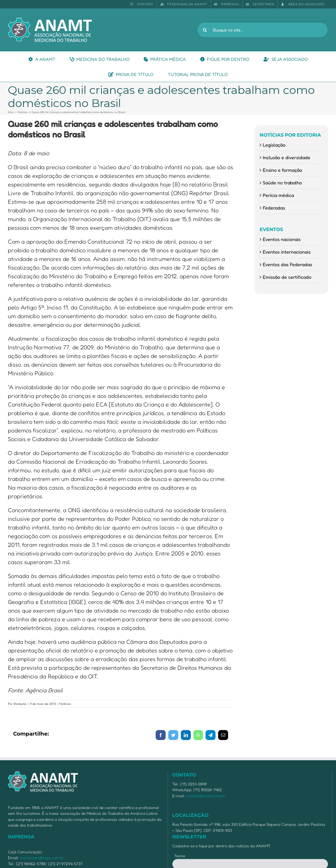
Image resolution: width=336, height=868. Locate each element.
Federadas (274, 208)
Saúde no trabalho (282, 183)
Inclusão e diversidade (287, 157)
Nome (180, 856)
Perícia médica (278, 195)
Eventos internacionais (287, 252)
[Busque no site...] (262, 30)
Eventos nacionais (282, 239)
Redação (20, 704)
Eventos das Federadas (287, 264)
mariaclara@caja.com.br (42, 858)
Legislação (274, 145)
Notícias (65, 704)
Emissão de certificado (287, 277)
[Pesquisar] (205, 30)
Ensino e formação (282, 170)
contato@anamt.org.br (206, 796)
